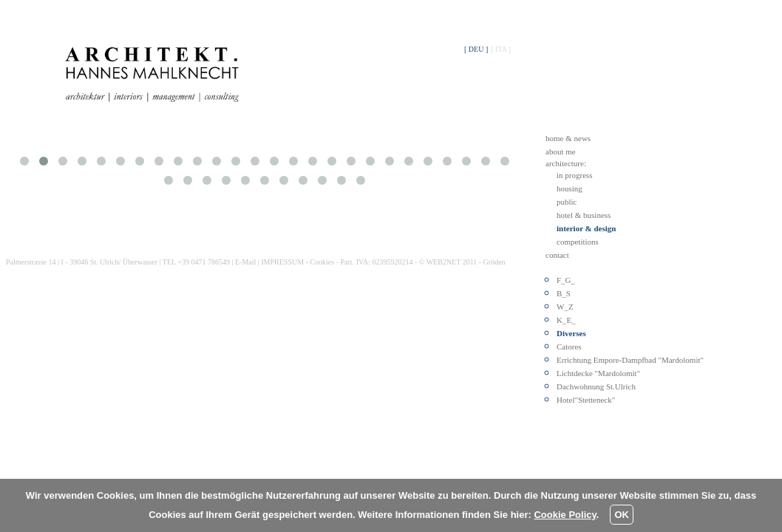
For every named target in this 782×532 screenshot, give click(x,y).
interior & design (586, 228)
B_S (564, 293)
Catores (569, 347)
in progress (575, 175)
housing (569, 188)
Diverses (571, 333)
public (567, 202)
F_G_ (566, 280)
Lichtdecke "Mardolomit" (598, 373)
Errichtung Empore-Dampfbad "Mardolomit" (630, 360)
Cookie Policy (565, 515)
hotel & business (584, 215)
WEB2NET (443, 262)
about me (561, 151)
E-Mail (245, 262)
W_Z (565, 307)
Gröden (494, 262)
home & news (568, 138)
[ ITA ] (501, 49)
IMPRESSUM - (285, 262)
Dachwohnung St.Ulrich (596, 386)
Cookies (322, 262)
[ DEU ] (476, 49)
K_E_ (566, 320)
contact (557, 255)
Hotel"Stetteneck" (586, 400)
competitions (578, 242)
